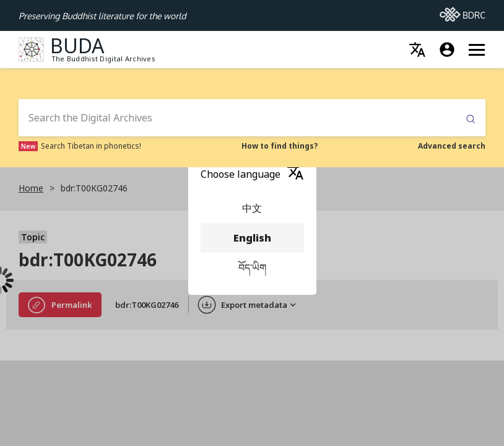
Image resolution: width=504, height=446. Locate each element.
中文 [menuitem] (252, 208)
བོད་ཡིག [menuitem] (252, 268)
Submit (471, 119)
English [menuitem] (252, 238)
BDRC (463, 12)
